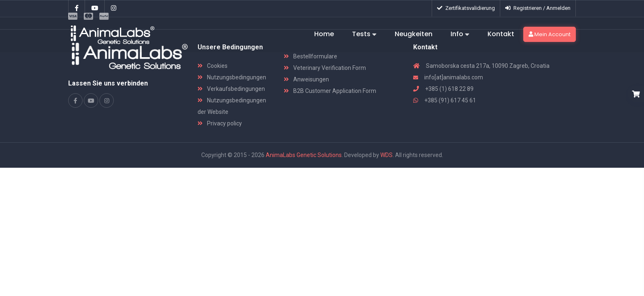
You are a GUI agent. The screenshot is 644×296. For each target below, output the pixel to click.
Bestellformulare (310, 56)
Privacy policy (220, 123)
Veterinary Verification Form (325, 68)
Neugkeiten (414, 34)
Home (324, 34)
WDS (386, 155)
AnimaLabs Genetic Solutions (304, 155)
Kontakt (501, 34)
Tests (364, 35)
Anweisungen (306, 79)
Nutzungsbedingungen (232, 77)
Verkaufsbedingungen (231, 89)
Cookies (213, 66)
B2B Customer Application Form (330, 91)
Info (460, 35)
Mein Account (550, 34)
